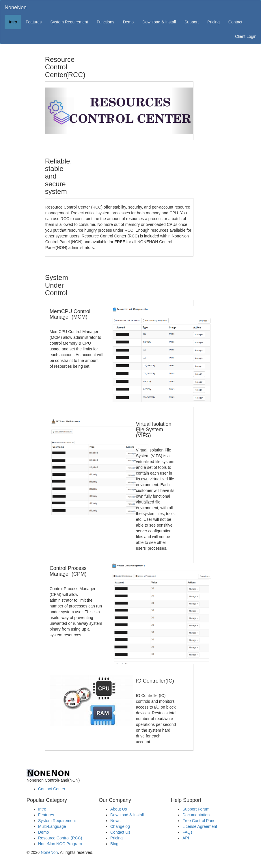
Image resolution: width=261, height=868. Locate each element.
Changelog (120, 826)
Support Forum (196, 809)
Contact (235, 22)
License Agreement (200, 826)
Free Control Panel (200, 821)
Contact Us (120, 832)
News (115, 821)
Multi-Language (52, 826)
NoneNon (16, 8)
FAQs (188, 832)
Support (192, 22)
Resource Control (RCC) (60, 838)
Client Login (246, 36)
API (186, 838)
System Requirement (69, 22)
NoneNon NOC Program (60, 844)
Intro (13, 22)
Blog (114, 844)
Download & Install (159, 22)
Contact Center (52, 789)
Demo (128, 22)
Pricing (214, 22)
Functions (106, 22)
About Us (119, 809)
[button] (56, 111)
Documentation (196, 815)
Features (34, 22)
